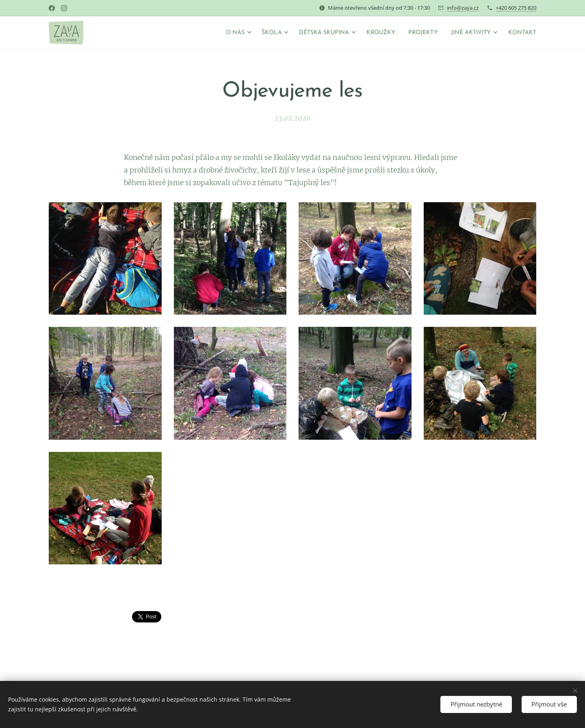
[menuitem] (209, 33)
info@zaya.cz (463, 8)
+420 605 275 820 (516, 8)
